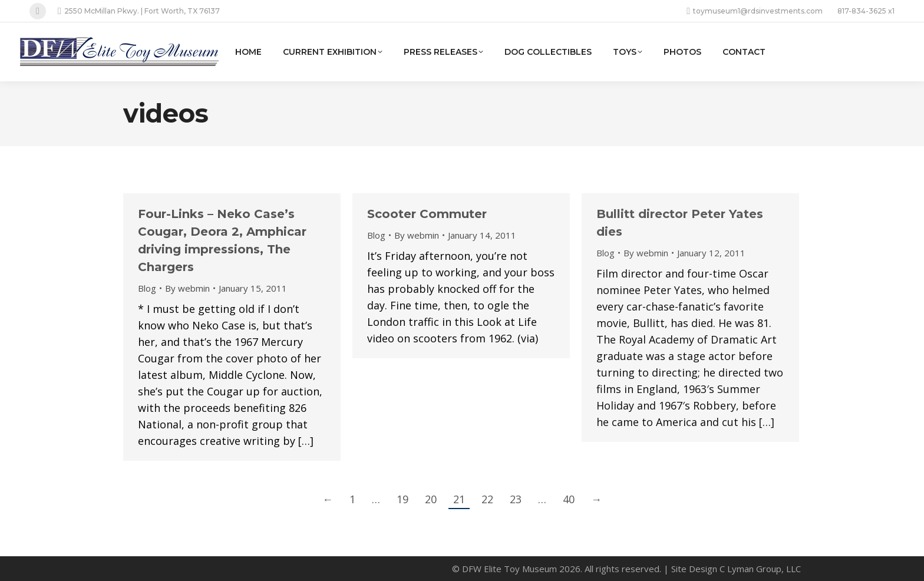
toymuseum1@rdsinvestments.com (755, 11)
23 (516, 499)
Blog (147, 288)
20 (431, 499)
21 (459, 499)
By (187, 288)
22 (487, 499)
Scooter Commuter (427, 214)
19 (402, 499)
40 (569, 499)
